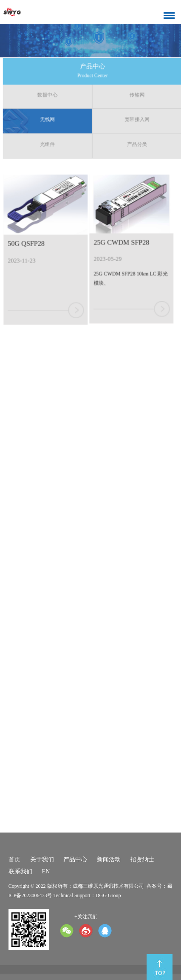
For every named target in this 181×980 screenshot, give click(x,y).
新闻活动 (109, 860)
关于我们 (42, 860)
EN (46, 871)
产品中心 (75, 860)
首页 (14, 860)
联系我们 (20, 871)
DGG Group (108, 895)
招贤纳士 (142, 860)
